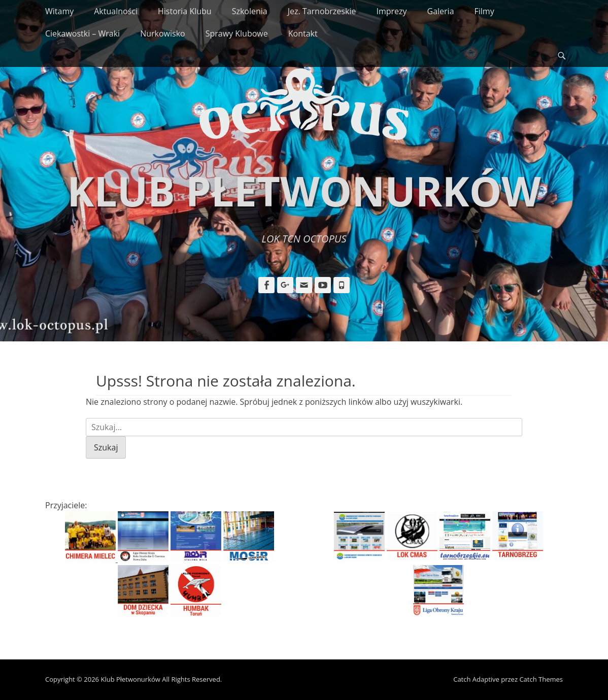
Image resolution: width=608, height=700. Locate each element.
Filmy (484, 11)
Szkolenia (250, 11)
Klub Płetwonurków (304, 190)
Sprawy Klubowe (237, 33)
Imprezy (391, 11)
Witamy (59, 11)
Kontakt (303, 33)
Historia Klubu (185, 11)
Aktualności (116, 11)
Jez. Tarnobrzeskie (322, 11)
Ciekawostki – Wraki (82, 33)
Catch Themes (541, 679)
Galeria (441, 11)
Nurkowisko (163, 33)
